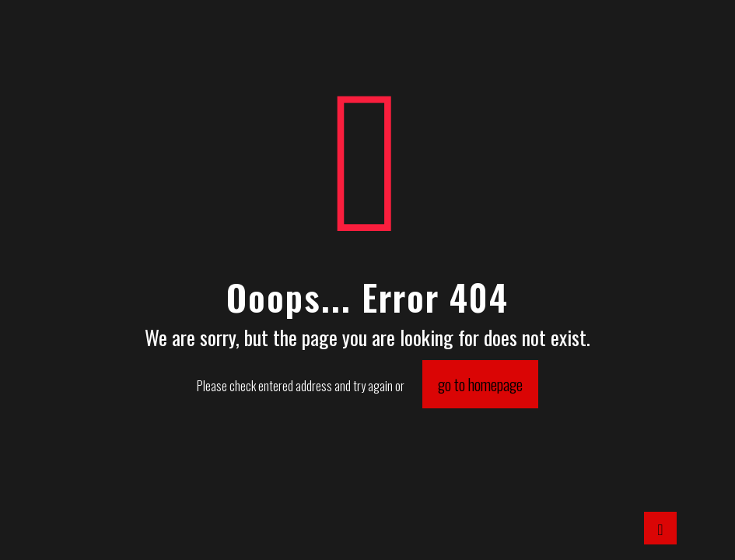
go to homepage (480, 384)
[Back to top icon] (660, 528)
